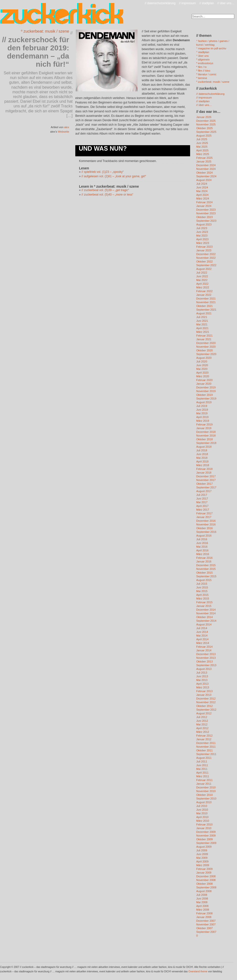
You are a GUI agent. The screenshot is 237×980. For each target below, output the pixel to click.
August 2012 (204, 713)
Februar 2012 (204, 736)
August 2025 (204, 136)
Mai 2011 (202, 769)
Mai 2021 (202, 324)
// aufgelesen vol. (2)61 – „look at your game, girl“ (114, 176)
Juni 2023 (202, 232)
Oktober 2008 (205, 884)
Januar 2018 (204, 473)
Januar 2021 (204, 339)
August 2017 (204, 491)
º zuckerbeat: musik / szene (45, 31)
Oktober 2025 (205, 128)
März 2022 (203, 287)
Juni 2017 (202, 499)
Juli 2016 (202, 539)
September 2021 (206, 310)
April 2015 (202, 595)
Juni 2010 (202, 810)
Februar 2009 (204, 869)
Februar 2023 (204, 247)
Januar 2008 (204, 917)
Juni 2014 (202, 632)
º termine (202, 78)
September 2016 (206, 532)
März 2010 (203, 821)
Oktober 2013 (205, 661)
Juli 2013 (202, 673)
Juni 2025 (202, 143)
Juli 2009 (202, 850)
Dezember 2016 (206, 521)
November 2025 (206, 124)
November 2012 (206, 702)
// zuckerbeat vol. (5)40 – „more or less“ (107, 195)
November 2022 (206, 258)
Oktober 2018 (205, 439)
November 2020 (206, 347)
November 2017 (206, 480)
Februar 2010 (204, 824)
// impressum (188, 3)
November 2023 (206, 213)
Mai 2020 (202, 369)
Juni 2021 (202, 321)
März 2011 (203, 776)
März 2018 (203, 465)
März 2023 (203, 243)
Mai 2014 (202, 636)
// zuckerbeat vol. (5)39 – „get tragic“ (105, 190)
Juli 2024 (202, 184)
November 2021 (206, 302)
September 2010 (206, 799)
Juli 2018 (202, 450)
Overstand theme (198, 971)
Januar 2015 (204, 606)
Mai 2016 (202, 547)
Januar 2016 (204, 561)
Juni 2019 (202, 410)
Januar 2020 (204, 384)
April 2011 (202, 773)
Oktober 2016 (205, 528)
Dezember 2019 (206, 387)
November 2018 (206, 436)
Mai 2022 (202, 280)
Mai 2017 (202, 502)
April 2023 (202, 239)
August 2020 (204, 358)
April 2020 (202, 373)
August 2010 (204, 802)
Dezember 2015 (206, 565)
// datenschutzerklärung (160, 3)
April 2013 (202, 684)
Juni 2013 (202, 676)
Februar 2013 (204, 691)
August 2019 (204, 402)
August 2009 (204, 847)
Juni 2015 (202, 587)
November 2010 (206, 791)
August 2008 (204, 891)
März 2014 (203, 643)
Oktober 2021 (205, 306)
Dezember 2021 (206, 299)
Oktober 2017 (205, 484)
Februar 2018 (204, 469)
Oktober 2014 (205, 617)
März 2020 (203, 376)
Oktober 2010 (205, 795)
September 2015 (206, 576)
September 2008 (206, 887)
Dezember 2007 (206, 921)
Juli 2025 (202, 139)
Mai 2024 (202, 191)
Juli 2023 (202, 228)
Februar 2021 (204, 336)
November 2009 (206, 836)
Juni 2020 (202, 365)
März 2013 (203, 687)
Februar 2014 (204, 647)
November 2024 (206, 169)
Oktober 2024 (205, 173)
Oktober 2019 (205, 395)
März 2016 (203, 554)
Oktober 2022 (205, 261)
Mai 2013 (202, 680)
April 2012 (202, 728)
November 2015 (206, 569)
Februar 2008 (204, 913)
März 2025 (203, 154)
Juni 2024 (202, 187)
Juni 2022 (202, 276)
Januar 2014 (204, 650)
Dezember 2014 (206, 610)
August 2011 (204, 758)
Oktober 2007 (205, 928)
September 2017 (206, 487)
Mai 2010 (202, 813)
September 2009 (206, 843)
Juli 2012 (202, 717)
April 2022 (202, 284)
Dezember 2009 (206, 832)
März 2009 (203, 865)
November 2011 (206, 747)
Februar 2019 (204, 424)
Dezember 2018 (206, 432)
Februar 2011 (204, 780)
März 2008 (203, 910)
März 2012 (203, 732)
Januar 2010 (204, 828)
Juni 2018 (202, 454)
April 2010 (202, 817)
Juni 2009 (202, 854)
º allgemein (203, 60)
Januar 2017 (204, 517)
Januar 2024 (204, 206)
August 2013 (204, 669)
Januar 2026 (204, 117)
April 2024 (202, 195)
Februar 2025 (204, 158)
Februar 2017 (204, 513)
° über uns (202, 56)
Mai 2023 (202, 236)
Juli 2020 (202, 361)
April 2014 (202, 639)
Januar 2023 (204, 250)
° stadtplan (203, 52)
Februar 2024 (204, 202)
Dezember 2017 (206, 476)
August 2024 (204, 180)
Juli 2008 (202, 895)
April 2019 (202, 417)
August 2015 (204, 580)
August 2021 (204, 313)
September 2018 (206, 443)
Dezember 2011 (206, 743)
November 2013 (206, 658)
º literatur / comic (206, 74)
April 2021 (202, 328)
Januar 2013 (204, 695)
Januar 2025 (204, 161)
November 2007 (206, 924)
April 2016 (202, 550)
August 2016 (204, 536)
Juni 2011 (202, 765)
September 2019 (206, 399)
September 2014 (206, 621)
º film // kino (203, 71)
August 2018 (204, 447)
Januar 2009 (204, 873)
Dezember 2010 (206, 787)
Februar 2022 (204, 291)
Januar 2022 (204, 295)
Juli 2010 (202, 806)
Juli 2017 (202, 495)
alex (67, 127)
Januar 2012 (204, 739)
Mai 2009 (202, 858)
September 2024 (206, 176)
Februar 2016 (204, 558)
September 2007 (206, 932)
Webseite (63, 132)
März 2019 (203, 421)
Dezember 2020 (206, 343)
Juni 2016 (202, 543)
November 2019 (206, 391)
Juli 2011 (202, 761)
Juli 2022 (202, 273)
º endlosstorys (205, 63)
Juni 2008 (202, 899)
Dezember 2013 (206, 654)
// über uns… (226, 3)
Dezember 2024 (206, 165)
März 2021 (203, 332)
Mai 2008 (202, 902)
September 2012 (206, 710)
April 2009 (202, 861)
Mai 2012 (202, 724)
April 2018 (202, 461)
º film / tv (201, 67)
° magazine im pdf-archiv (211, 48)
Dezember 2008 (206, 876)
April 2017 (202, 506)
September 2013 (206, 665)
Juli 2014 (202, 628)
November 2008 (206, 880)
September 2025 (206, 132)
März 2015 (203, 599)
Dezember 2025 (206, 121)
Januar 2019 (204, 428)
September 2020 (206, 354)
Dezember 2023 (206, 210)
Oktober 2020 (205, 350)
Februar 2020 (204, 380)
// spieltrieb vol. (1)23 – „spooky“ (103, 172)
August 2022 (204, 269)
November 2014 (206, 613)
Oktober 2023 (205, 217)
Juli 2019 (202, 406)
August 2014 (204, 624)
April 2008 (202, 906)
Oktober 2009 (205, 839)
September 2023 (206, 221)
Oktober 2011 (205, 750)
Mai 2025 (202, 147)
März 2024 (203, 199)
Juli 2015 (202, 584)
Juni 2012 (202, 721)
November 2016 (206, 524)
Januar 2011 (204, 784)
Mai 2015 (202, 591)
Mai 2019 (202, 413)
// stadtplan (207, 3)
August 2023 (204, 224)
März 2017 (203, 510)
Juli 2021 (202, 317)
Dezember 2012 (206, 699)
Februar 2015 (204, 602)
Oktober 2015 (205, 573)
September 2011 (206, 754)
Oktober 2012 (205, 706)
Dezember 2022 (206, 254)
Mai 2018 (202, 458)
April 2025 (202, 150)
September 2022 (206, 265)
